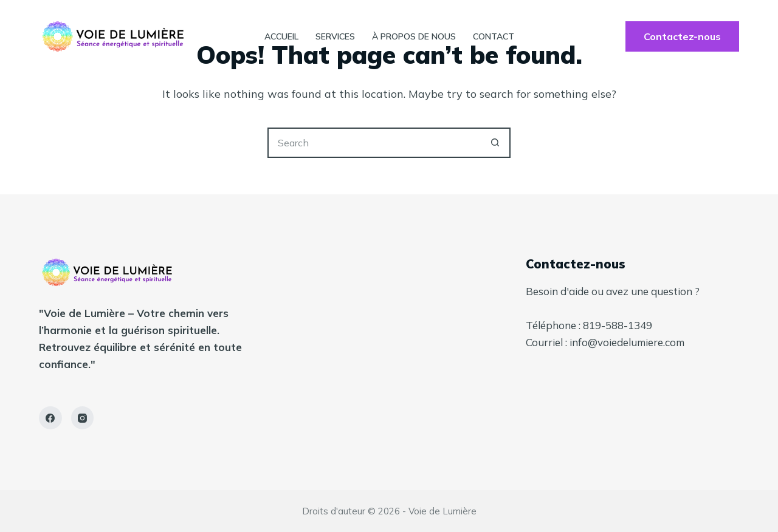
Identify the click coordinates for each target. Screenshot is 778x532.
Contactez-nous (682, 36)
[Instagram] (83, 418)
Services (335, 36)
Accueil (281, 36)
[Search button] (495, 143)
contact (494, 36)
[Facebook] (50, 418)
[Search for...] (374, 143)
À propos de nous (414, 36)
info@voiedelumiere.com (627, 342)
